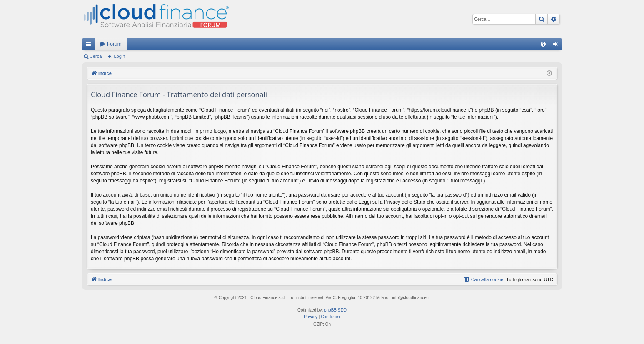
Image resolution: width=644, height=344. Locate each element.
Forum (114, 44)
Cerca (96, 56)
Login (119, 56)
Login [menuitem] (558, 46)
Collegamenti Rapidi (90, 46)
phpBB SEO (335, 310)
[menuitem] (543, 44)
